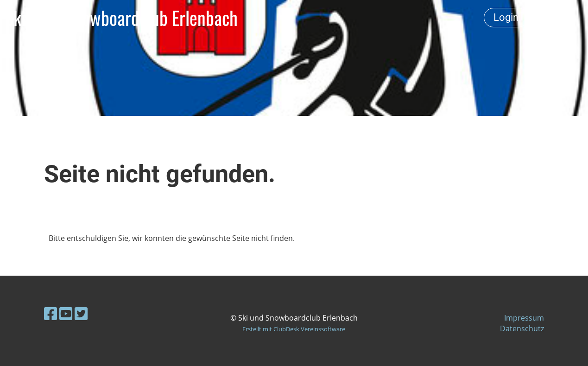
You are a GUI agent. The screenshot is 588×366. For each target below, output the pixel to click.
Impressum (524, 318)
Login (506, 17)
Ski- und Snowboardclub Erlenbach (121, 18)
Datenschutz (522, 328)
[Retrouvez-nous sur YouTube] (66, 313)
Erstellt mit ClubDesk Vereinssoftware (294, 329)
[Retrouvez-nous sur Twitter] (81, 313)
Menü (556, 17)
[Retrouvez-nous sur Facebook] (51, 313)
